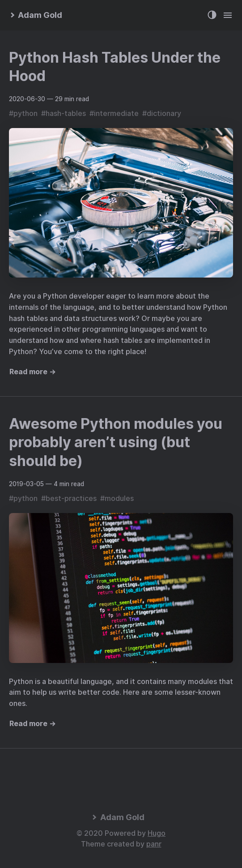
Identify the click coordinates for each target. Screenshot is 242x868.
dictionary (164, 113)
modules (119, 498)
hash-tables (66, 113)
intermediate (116, 113)
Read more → (33, 372)
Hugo (157, 833)
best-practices (71, 498)
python (25, 113)
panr (154, 844)
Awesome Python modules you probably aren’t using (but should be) (116, 442)
